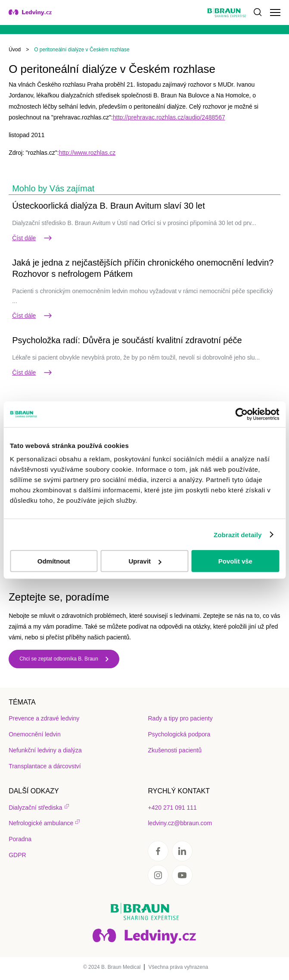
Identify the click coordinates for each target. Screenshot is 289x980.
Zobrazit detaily (238, 534)
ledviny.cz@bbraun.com (180, 823)
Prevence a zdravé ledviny (44, 718)
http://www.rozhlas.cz (87, 153)
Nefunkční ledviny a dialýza (45, 750)
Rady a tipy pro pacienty (180, 718)
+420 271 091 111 (172, 808)
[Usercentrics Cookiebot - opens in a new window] (241, 414)
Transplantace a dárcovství (45, 766)
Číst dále (33, 238)
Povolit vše (235, 561)
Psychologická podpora (179, 734)
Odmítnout (54, 561)
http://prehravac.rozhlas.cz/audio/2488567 (169, 117)
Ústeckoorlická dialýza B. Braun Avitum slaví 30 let (109, 206)
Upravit (145, 561)
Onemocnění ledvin (35, 734)
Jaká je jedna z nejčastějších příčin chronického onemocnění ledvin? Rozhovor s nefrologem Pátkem (143, 268)
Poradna (20, 839)
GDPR (17, 855)
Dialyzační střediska (36, 808)
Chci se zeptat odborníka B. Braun (59, 659)
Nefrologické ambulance (41, 823)
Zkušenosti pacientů (175, 750)
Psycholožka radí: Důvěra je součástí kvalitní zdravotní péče (127, 340)
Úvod (15, 50)
